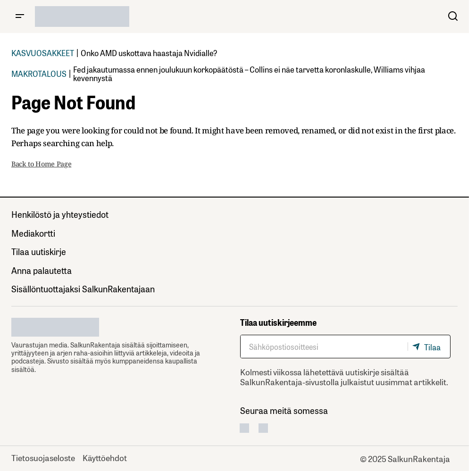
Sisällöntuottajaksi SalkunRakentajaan (83, 289)
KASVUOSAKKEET (43, 53)
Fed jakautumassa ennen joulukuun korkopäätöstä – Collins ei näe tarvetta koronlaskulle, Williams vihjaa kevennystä (249, 73)
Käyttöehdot (105, 457)
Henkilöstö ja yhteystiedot (60, 214)
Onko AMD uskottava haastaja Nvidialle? (149, 53)
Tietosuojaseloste (43, 457)
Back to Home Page (41, 164)
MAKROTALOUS (39, 73)
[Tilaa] (429, 347)
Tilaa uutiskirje (39, 251)
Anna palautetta (42, 270)
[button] (20, 17)
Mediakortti (33, 233)
